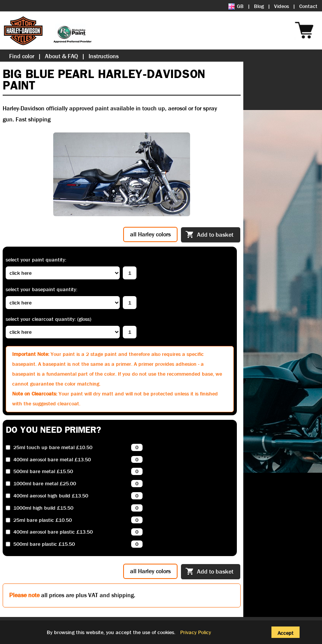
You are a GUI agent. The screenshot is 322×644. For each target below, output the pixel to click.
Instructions (104, 56)
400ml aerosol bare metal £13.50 (52, 460)
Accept (286, 633)
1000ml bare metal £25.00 (45, 484)
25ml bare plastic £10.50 (43, 520)
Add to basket (209, 235)
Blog (259, 6)
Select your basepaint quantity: (41, 289)
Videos (282, 6)
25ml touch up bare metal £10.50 (53, 447)
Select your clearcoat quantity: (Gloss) (48, 319)
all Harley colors (150, 234)
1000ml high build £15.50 (43, 508)
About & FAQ (61, 56)
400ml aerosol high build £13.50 (51, 496)
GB (236, 6)
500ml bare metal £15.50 (43, 471)
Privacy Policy (196, 632)
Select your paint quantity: (36, 260)
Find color (22, 56)
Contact (308, 6)
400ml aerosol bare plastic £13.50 (53, 532)
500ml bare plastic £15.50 (44, 544)
